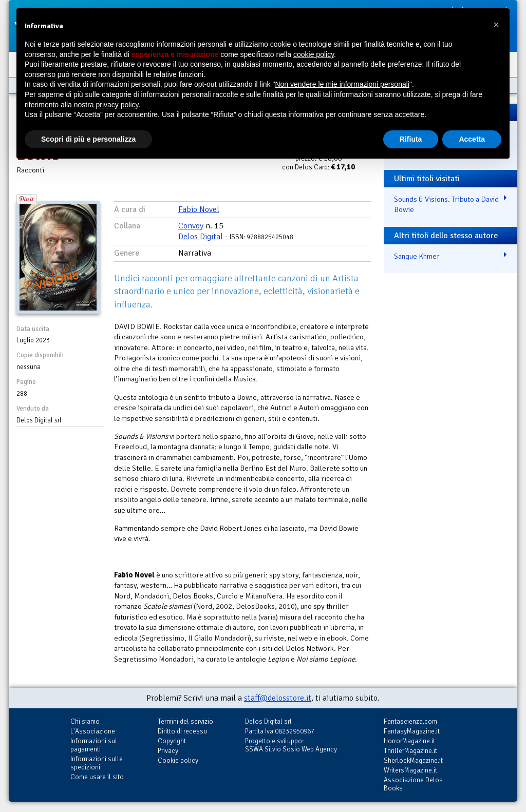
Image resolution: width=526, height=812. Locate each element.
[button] (496, 25)
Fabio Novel (199, 209)
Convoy (191, 226)
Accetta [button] (472, 139)
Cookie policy (178, 760)
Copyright (172, 741)
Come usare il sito (97, 777)
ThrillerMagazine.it (410, 751)
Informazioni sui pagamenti (93, 745)
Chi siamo (85, 721)
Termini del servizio (185, 721)
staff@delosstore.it (278, 698)
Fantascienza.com (410, 721)
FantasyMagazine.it (412, 731)
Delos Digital (201, 237)
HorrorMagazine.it (409, 741)
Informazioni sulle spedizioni (97, 763)
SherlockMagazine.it (413, 760)
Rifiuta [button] (411, 139)
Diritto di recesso (183, 731)
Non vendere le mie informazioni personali (342, 84)
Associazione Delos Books (413, 784)
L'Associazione (93, 731)
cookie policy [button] (314, 54)
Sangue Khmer (417, 256)
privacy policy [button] (117, 105)
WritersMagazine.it (410, 770)
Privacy (168, 751)
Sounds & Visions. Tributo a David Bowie (446, 205)
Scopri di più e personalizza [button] (88, 139)
